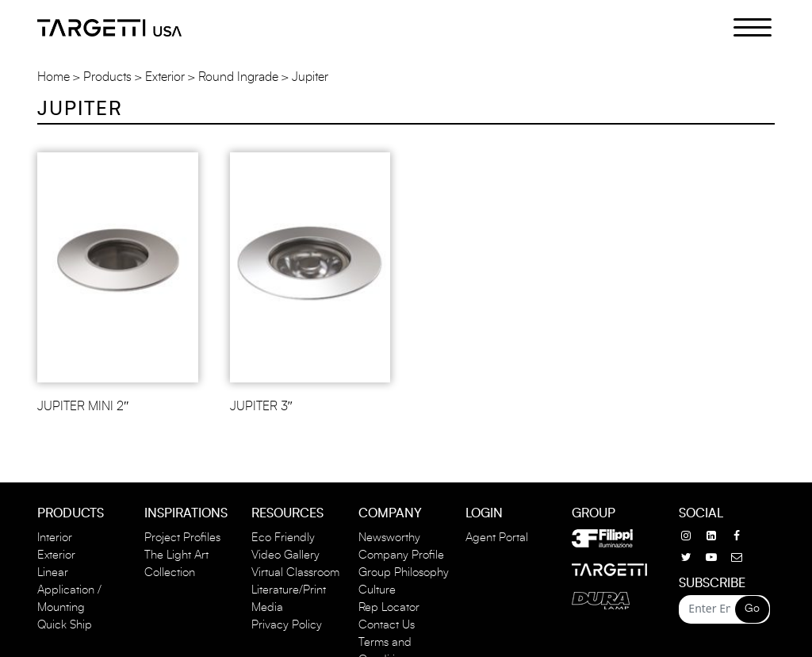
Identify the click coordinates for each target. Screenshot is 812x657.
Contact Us (387, 625)
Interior (55, 538)
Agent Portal (497, 538)
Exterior (165, 77)
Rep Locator (389, 607)
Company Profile (401, 555)
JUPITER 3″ (262, 406)
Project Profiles (182, 538)
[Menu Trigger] (743, 26)
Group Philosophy (404, 572)
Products (107, 77)
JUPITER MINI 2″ (83, 406)
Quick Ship (65, 625)
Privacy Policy (287, 625)
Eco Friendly (283, 538)
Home (54, 77)
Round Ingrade (238, 77)
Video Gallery (285, 555)
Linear (53, 572)
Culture (377, 590)
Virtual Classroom (295, 572)
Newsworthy (389, 538)
